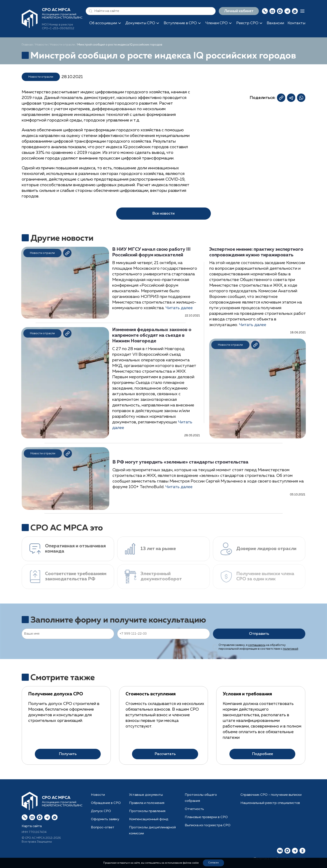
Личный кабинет (239, 11)
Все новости (163, 214)
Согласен (213, 863)
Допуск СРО (101, 811)
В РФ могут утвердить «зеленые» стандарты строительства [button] (180, 467)
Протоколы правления (147, 811)
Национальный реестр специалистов (270, 803)
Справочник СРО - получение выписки (271, 795)
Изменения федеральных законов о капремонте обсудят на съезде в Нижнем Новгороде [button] (147, 335)
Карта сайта (32, 826)
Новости (41, 45)
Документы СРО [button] (140, 23)
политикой (291, 649)
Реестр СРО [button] (247, 23)
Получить (68, 759)
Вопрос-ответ (103, 828)
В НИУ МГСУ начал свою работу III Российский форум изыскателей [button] (146, 252)
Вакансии (275, 23)
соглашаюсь (257, 645)
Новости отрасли (62, 45)
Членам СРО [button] (217, 23)
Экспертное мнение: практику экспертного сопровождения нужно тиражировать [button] (261, 252)
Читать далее (174, 308)
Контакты (296, 23)
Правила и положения (147, 803)
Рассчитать (165, 747)
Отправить (259, 634)
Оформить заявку (105, 819)
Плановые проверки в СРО (206, 817)
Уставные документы (146, 795)
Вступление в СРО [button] (180, 23)
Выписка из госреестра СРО (208, 825)
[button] (90, 11)
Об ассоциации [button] (103, 23)
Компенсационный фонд (149, 819)
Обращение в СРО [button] (106, 803)
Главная (27, 45)
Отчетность (194, 809)
